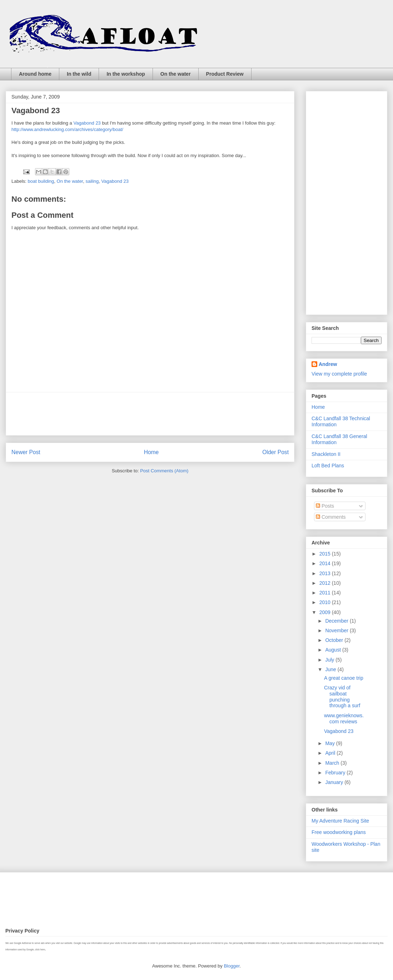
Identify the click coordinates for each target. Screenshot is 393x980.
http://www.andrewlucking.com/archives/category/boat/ (67, 129)
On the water (176, 74)
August (334, 650)
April (331, 753)
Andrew (328, 364)
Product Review (225, 74)
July (330, 660)
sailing (92, 181)
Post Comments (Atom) (164, 471)
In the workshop (126, 74)
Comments (331, 517)
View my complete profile (339, 374)
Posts (325, 506)
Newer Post (26, 452)
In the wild (79, 74)
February (336, 773)
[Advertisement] (150, 414)
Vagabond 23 (87, 123)
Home (151, 452)
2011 (326, 593)
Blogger (232, 966)
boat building (41, 181)
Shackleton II (326, 454)
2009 (326, 612)
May (330, 743)
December (337, 621)
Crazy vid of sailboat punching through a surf (342, 697)
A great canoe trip (344, 678)
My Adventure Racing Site (340, 821)
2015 (326, 554)
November (337, 630)
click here (40, 949)
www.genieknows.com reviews (344, 718)
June (331, 669)
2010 (326, 602)
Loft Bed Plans (328, 466)
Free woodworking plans (339, 832)
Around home (35, 74)
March (333, 763)
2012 (326, 583)
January (335, 782)
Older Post (275, 452)
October (335, 640)
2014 (326, 563)
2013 (326, 573)
